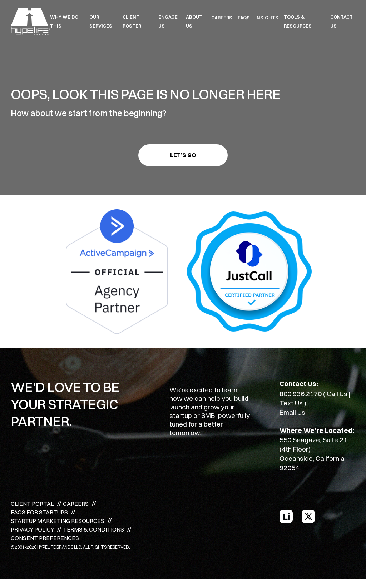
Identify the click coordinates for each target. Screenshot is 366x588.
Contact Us (342, 21)
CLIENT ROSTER (132, 21)
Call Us (337, 394)
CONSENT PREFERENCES (45, 538)
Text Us (291, 403)
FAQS (244, 18)
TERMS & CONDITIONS (93, 529)
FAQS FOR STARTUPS (39, 512)
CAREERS (222, 18)
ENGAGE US (168, 21)
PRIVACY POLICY (32, 529)
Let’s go (183, 155)
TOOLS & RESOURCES (298, 21)
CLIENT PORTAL (32, 504)
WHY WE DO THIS (64, 21)
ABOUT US (194, 21)
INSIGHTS (267, 18)
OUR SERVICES (101, 21)
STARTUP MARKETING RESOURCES (58, 521)
